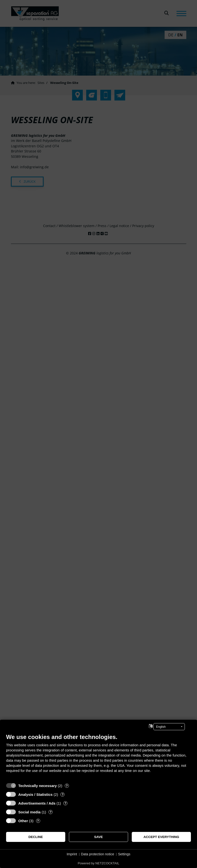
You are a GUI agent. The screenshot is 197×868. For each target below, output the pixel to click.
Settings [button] (124, 854)
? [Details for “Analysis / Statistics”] (63, 794)
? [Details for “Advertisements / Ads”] (66, 803)
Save (99, 837)
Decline (36, 837)
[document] (98, 757)
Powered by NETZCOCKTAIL (98, 863)
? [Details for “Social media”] (51, 812)
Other (23, 821)
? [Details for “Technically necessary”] (67, 786)
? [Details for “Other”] (38, 821)
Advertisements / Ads (37, 803)
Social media (29, 812)
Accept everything (161, 837)
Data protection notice (98, 854)
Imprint (72, 854)
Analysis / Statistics (35, 794)
